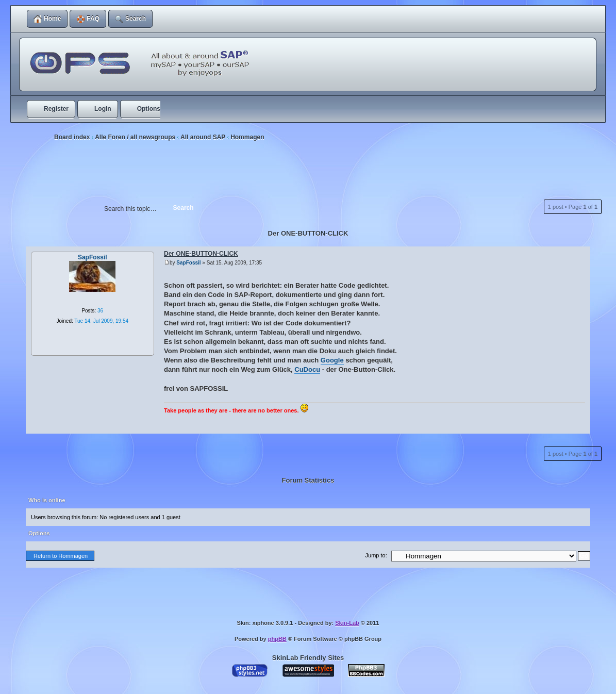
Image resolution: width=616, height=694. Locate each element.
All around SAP (203, 137)
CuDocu (307, 369)
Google (332, 360)
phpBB (277, 639)
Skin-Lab (347, 623)
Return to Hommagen (61, 556)
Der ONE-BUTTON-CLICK (308, 233)
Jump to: (376, 555)
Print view (580, 165)
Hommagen (247, 137)
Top (46, 423)
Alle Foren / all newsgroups (135, 137)
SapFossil (188, 263)
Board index (72, 137)
